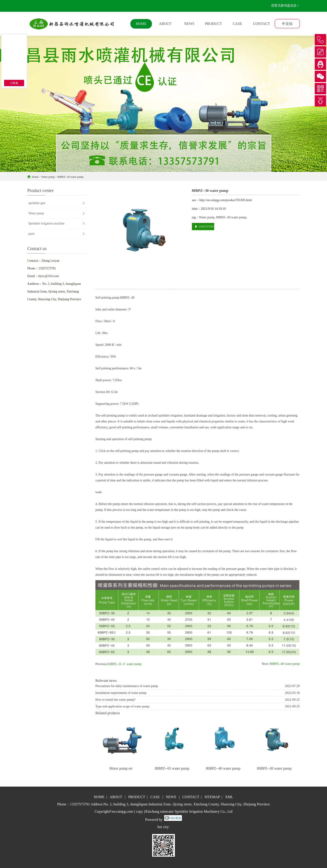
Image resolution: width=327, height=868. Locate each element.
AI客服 (14, 83)
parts (31, 234)
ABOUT (165, 24)
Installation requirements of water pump (121, 693)
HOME (141, 24)
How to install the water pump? (115, 700)
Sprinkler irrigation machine (46, 223)
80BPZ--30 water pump (70, 177)
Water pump (48, 177)
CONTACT (261, 24)
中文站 (287, 24)
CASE (237, 24)
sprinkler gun (37, 203)
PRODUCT (213, 24)
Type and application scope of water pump (122, 706)
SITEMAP (212, 797)
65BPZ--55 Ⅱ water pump (124, 664)
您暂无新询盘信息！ (285, 6)
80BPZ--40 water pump (284, 664)
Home (35, 177)
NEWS (189, 24)
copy (139, 811)
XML (229, 797)
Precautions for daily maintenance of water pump (127, 686)
